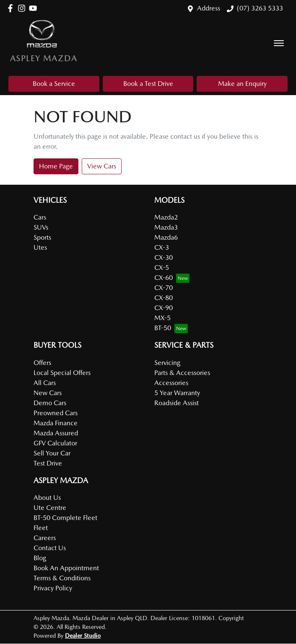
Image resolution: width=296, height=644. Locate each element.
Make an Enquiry (242, 84)
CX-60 (164, 278)
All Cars (45, 383)
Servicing (167, 363)
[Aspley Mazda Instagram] (23, 8)
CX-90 (164, 308)
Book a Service (54, 84)
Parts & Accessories (182, 373)
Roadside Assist (177, 403)
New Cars (48, 393)
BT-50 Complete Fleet (65, 518)
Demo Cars (50, 403)
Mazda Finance (56, 423)
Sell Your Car (52, 453)
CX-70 (164, 288)
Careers (45, 538)
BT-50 (163, 328)
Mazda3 (166, 227)
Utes (40, 247)
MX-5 (162, 318)
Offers (42, 363)
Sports (42, 237)
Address (209, 8)
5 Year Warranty (177, 393)
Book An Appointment (66, 568)
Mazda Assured (56, 433)
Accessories (171, 383)
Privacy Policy (53, 588)
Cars (40, 217)
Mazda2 (166, 217)
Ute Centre (50, 508)
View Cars (102, 166)
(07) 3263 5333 (260, 8)
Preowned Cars (56, 413)
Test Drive (48, 463)
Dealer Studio (83, 636)
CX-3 (162, 247)
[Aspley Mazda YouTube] (35, 8)
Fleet (41, 528)
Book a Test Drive (148, 84)
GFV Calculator (55, 443)
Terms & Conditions (62, 578)
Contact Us (50, 548)
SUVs (41, 227)
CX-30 (164, 257)
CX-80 (164, 298)
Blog (40, 558)
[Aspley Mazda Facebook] (12, 8)
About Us (47, 498)
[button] (279, 43)
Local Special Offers (62, 373)
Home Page (56, 166)
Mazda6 (166, 237)
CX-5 (162, 268)
